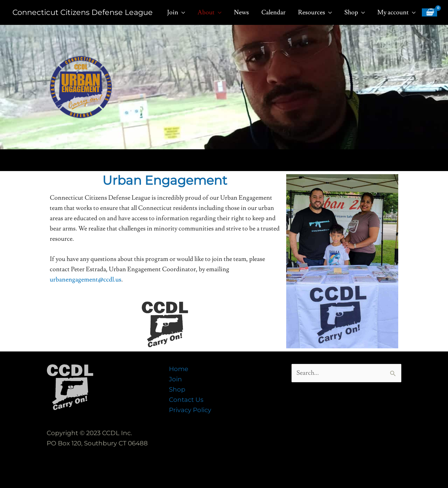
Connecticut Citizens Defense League (83, 12)
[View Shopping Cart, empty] (429, 12)
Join (175, 379)
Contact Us (186, 400)
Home (179, 369)
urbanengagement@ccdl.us (86, 280)
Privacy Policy (190, 410)
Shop (177, 389)
